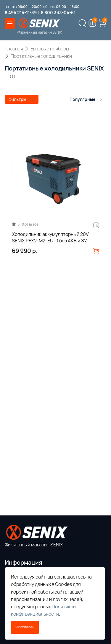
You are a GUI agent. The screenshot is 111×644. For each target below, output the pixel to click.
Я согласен (25, 627)
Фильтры (21, 99)
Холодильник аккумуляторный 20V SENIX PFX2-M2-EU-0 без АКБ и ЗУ (50, 237)
